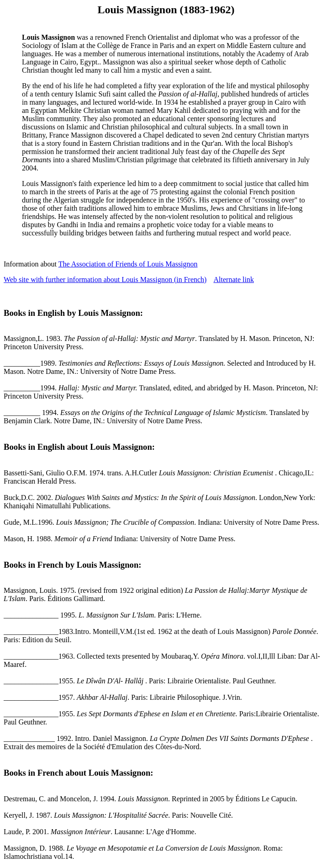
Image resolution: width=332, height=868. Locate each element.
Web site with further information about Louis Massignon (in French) (105, 280)
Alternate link (234, 280)
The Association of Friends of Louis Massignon (128, 264)
